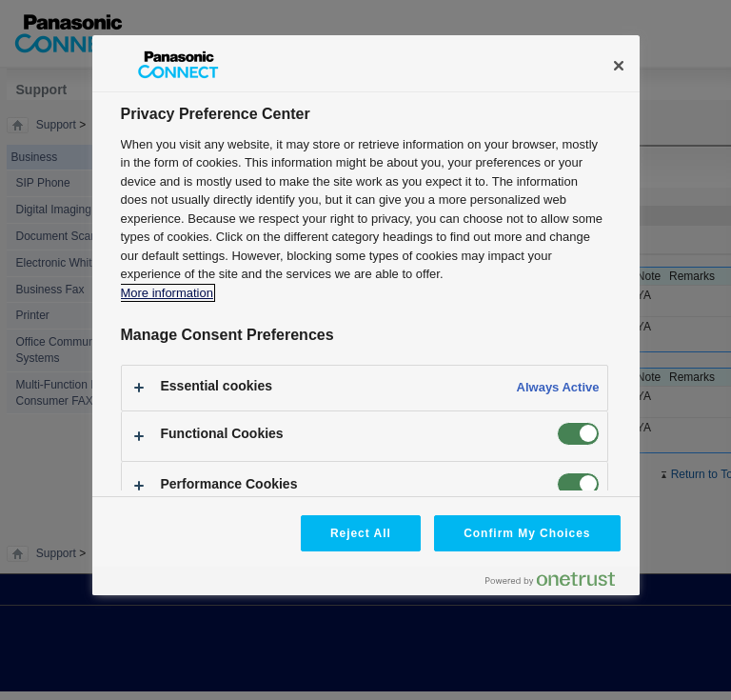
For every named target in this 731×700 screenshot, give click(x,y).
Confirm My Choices (527, 533)
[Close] (619, 66)
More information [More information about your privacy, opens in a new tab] (167, 293)
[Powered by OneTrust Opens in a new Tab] (558, 583)
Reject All (361, 533)
